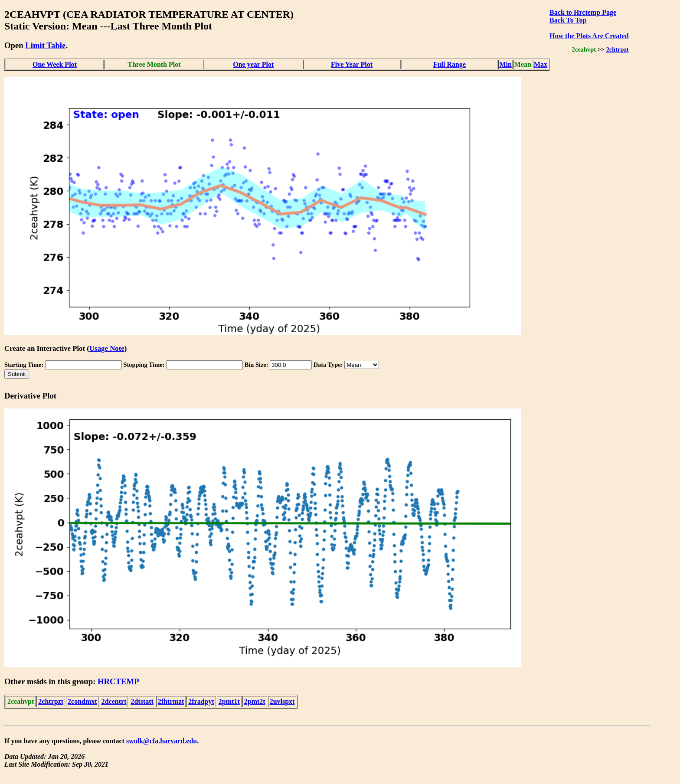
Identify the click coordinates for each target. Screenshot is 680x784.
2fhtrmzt (171, 701)
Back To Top (568, 20)
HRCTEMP (118, 681)
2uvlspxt (282, 701)
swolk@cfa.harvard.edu (162, 741)
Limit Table (45, 45)
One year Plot (253, 64)
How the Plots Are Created (589, 36)
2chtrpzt (618, 49)
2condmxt (82, 701)
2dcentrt (114, 701)
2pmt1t (229, 701)
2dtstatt (142, 701)
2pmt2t (255, 701)
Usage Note (107, 348)
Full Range (450, 64)
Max (541, 64)
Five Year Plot (352, 64)
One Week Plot (55, 64)
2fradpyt (201, 701)
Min (505, 64)
